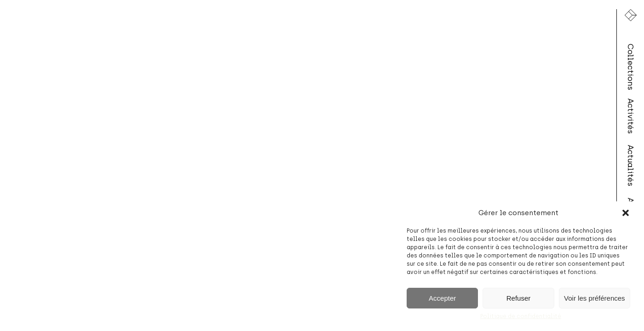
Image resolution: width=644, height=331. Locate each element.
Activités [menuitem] (631, 116)
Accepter (442, 298)
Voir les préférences (595, 298)
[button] (626, 213)
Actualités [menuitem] (631, 165)
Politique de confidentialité (521, 316)
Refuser (519, 298)
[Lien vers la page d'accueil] (631, 15)
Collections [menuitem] (631, 67)
